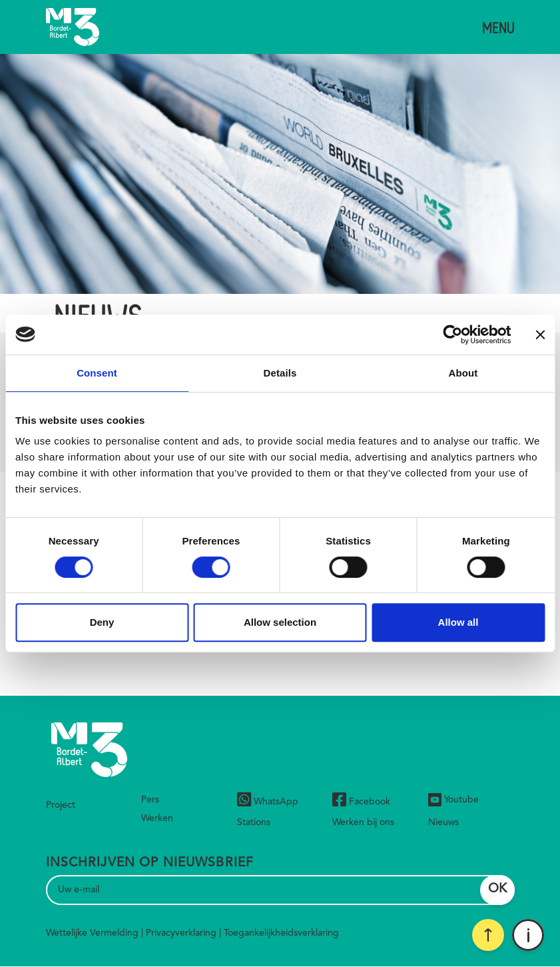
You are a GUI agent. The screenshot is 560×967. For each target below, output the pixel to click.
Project (61, 805)
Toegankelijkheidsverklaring (281, 933)
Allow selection (280, 622)
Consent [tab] (97, 373)
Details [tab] (280, 373)
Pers (150, 800)
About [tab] (463, 373)
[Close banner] (540, 335)
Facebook (361, 801)
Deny (102, 622)
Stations (254, 822)
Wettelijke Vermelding (92, 933)
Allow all (458, 622)
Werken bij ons (363, 822)
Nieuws (443, 822)
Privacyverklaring (181, 933)
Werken (157, 818)
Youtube (453, 800)
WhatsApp (268, 801)
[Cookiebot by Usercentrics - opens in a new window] (452, 335)
